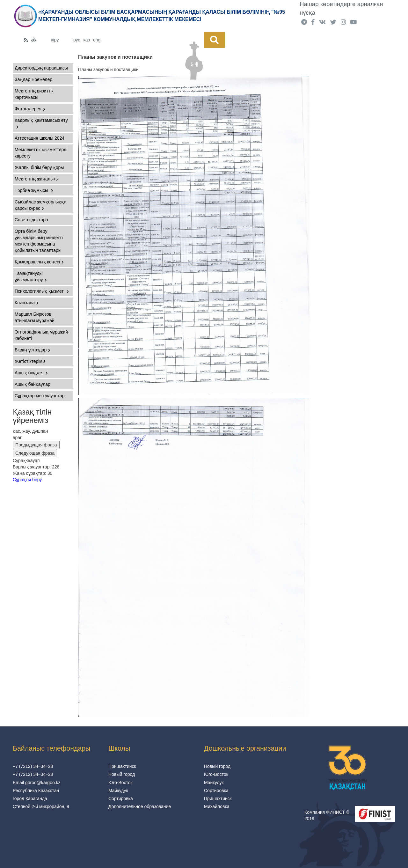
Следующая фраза (35, 453)
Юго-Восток (120, 783)
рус (77, 40)
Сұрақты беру (27, 480)
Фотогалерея (30, 109)
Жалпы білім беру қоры (39, 167)
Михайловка (217, 806)
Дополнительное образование (140, 806)
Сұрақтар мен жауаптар (40, 396)
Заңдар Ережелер (33, 79)
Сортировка (121, 798)
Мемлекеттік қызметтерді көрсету (41, 153)
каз (86, 40)
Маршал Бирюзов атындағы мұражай (35, 317)
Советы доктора (31, 220)
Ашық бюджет (31, 373)
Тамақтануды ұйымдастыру (31, 276)
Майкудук (118, 791)
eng (97, 40)
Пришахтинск (122, 766)
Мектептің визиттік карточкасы (34, 94)
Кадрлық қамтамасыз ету (41, 123)
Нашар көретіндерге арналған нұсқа (341, 8)
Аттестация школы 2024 (40, 138)
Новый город (122, 774)
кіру (55, 40)
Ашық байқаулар (33, 384)
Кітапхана (27, 303)
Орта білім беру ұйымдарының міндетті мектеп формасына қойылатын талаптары (39, 241)
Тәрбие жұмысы (34, 190)
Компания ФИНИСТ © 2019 (327, 815)
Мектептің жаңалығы (37, 179)
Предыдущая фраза (36, 445)
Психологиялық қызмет (42, 291)
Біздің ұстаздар (33, 350)
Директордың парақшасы (41, 68)
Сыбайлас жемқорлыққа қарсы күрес (40, 205)
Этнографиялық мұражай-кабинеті (42, 335)
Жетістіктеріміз (30, 361)
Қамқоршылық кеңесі (39, 262)
